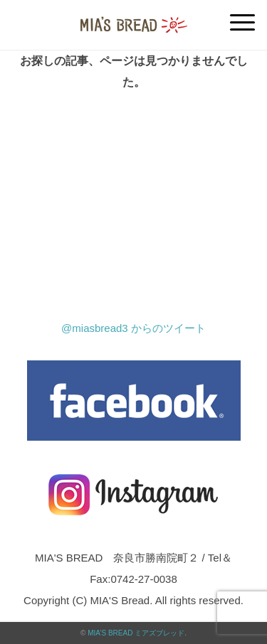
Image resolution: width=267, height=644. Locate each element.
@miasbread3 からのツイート (133, 328)
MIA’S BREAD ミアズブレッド (136, 633)
